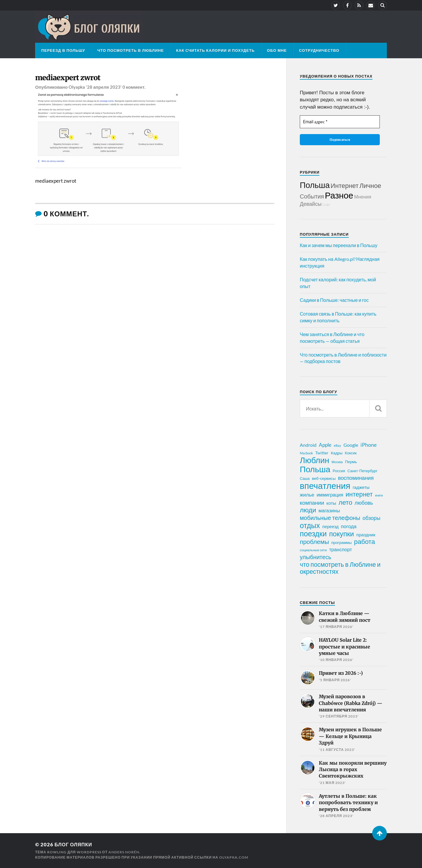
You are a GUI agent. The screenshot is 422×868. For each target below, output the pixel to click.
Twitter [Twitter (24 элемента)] (322, 453)
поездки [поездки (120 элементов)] (313, 533)
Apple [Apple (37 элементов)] (325, 445)
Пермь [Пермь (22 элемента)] (351, 462)
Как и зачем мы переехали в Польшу (339, 245)
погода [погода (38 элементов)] (349, 526)
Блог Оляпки (74, 844)
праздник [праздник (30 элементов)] (366, 535)
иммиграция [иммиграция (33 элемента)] (330, 495)
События (312, 196)
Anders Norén (124, 852)
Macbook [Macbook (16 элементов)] (306, 453)
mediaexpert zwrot (68, 78)
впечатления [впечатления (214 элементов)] (325, 486)
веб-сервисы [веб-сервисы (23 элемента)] (324, 478)
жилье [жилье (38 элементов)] (307, 495)
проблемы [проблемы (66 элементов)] (314, 542)
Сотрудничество (319, 50)
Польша (315, 185)
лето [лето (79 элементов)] (345, 502)
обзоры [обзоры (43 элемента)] (371, 518)
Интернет (344, 185)
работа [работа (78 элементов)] (365, 542)
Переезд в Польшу (63, 50)
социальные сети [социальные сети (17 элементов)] (313, 550)
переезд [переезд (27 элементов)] (331, 526)
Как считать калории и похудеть (215, 50)
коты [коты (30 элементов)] (331, 503)
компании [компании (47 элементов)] (312, 503)
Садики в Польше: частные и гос (334, 300)
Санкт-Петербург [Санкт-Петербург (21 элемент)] (363, 471)
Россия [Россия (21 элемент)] (339, 471)
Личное (370, 185)
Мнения (363, 197)
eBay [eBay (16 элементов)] (337, 445)
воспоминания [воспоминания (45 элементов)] (356, 478)
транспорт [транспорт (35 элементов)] (341, 549)
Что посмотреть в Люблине (131, 50)
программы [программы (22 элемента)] (342, 542)
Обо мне (277, 50)
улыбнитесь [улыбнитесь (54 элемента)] (315, 557)
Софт (326, 204)
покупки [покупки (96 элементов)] (342, 534)
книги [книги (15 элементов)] (379, 495)
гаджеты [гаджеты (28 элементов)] (361, 487)
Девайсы (311, 204)
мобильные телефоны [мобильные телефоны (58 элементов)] (330, 518)
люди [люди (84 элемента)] (308, 510)
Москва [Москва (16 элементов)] (337, 462)
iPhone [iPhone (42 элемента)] (369, 445)
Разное (339, 195)
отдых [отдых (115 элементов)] (310, 525)
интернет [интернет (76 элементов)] (359, 494)
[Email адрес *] (340, 122)
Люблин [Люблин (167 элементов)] (314, 460)
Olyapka (77, 87)
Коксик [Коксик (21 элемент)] (351, 453)
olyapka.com (234, 857)
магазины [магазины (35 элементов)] (329, 511)
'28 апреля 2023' (104, 87)
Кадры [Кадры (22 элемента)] (337, 453)
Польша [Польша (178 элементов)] (315, 469)
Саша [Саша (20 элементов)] (305, 478)
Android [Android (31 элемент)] (308, 445)
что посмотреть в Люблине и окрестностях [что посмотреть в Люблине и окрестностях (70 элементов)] (340, 568)
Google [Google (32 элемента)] (351, 445)
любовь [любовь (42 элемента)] (364, 503)
